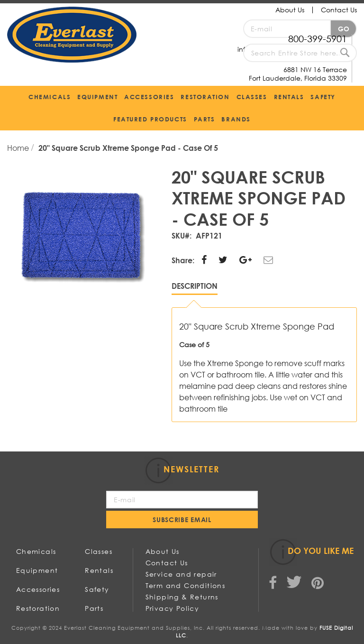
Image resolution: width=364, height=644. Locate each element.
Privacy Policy (173, 608)
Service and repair (181, 574)
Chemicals (36, 551)
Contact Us (339, 10)
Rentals (99, 570)
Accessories (38, 589)
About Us (290, 10)
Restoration (38, 608)
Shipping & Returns (182, 597)
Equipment (37, 570)
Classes (99, 551)
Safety (97, 589)
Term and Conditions (186, 585)
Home (19, 148)
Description (195, 286)
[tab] (195, 288)
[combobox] (300, 53)
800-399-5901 (318, 39)
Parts (94, 608)
